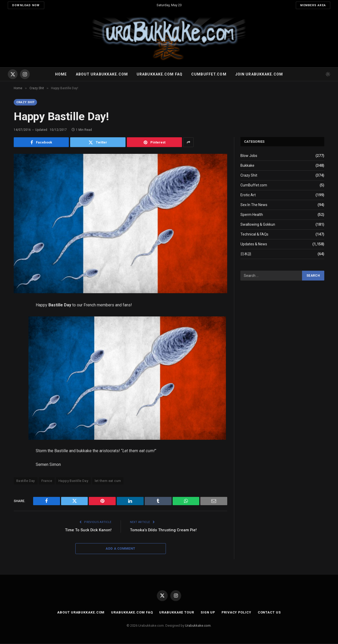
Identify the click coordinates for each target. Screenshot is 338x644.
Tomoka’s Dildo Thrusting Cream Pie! (164, 530)
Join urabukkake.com (259, 74)
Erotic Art (248, 195)
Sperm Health (252, 215)
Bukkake (247, 166)
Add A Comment (120, 549)
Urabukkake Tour (176, 613)
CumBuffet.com (254, 185)
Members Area (313, 5)
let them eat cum (108, 481)
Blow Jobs (249, 156)
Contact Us (270, 613)
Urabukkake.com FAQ (160, 74)
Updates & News (254, 244)
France (47, 481)
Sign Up (207, 613)
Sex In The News (254, 205)
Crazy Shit (26, 102)
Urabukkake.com (198, 626)
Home (61, 74)
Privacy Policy (237, 613)
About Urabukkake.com (102, 74)
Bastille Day (26, 481)
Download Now (26, 5)
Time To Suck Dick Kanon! (88, 530)
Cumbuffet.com (209, 74)
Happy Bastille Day (73, 481)
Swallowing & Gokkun (258, 225)
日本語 (246, 254)
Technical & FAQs (254, 234)
